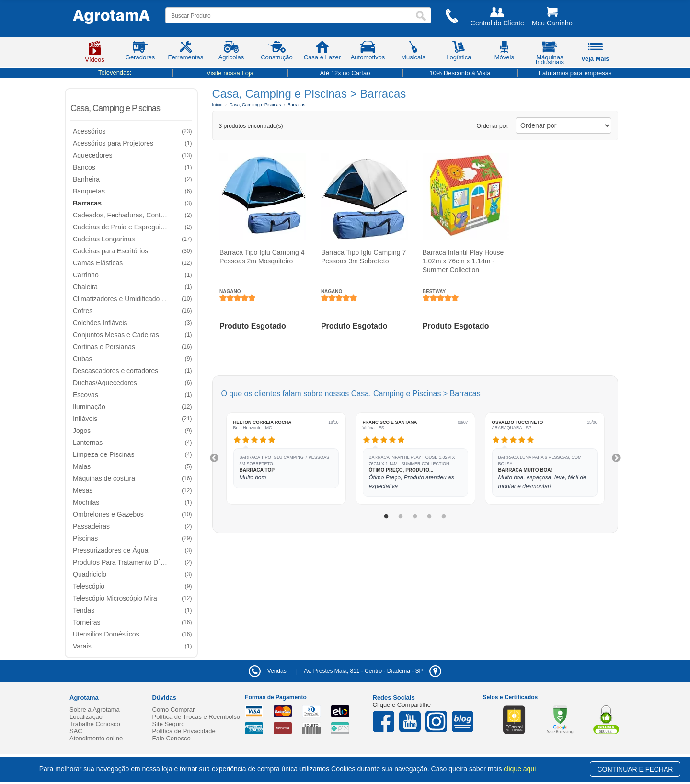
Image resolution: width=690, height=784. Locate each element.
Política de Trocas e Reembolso (196, 717)
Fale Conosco (172, 738)
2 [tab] (401, 517)
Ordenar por (493, 126)
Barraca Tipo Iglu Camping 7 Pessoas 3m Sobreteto (363, 257)
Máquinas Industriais (550, 55)
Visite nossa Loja (230, 73)
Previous (214, 458)
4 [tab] (429, 517)
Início (218, 105)
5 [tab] (444, 517)
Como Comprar (174, 710)
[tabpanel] (286, 459)
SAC (76, 731)
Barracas (296, 105)
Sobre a (95, 710)
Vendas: (268, 671)
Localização (86, 717)
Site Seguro (169, 724)
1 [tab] (386, 517)
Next (616, 458)
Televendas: (115, 73)
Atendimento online (96, 738)
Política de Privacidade (184, 731)
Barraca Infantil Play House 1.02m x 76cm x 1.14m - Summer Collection (463, 261)
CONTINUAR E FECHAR (635, 769)
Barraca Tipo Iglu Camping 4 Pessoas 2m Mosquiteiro (262, 257)
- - (372, 671)
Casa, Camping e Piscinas (115, 108)
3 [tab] (415, 517)
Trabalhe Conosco (95, 724)
